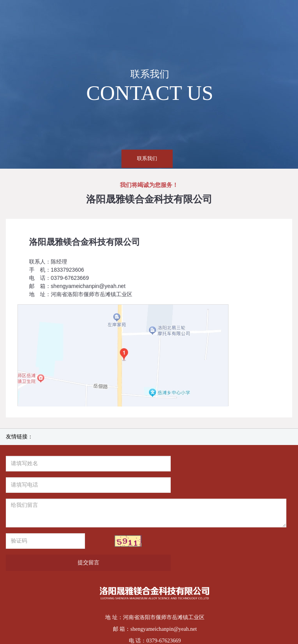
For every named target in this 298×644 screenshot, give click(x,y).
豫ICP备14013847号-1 (165, 610)
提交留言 (218, 520)
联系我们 (147, 159)
